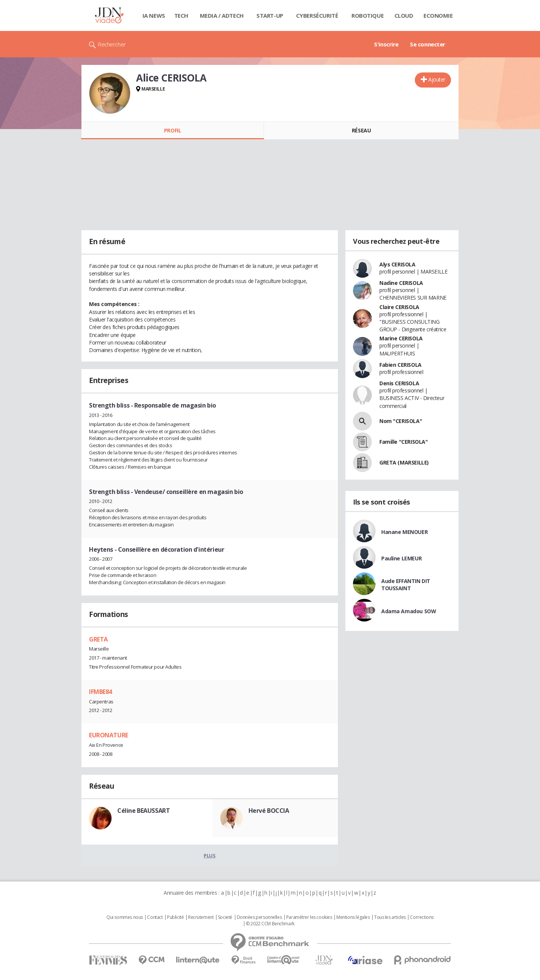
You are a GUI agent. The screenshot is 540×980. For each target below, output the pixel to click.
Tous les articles (390, 917)
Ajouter (437, 79)
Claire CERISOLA (399, 307)
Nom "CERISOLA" (401, 421)
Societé (225, 917)
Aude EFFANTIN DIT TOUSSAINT (406, 585)
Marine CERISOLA (401, 338)
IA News (154, 15)
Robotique (367, 15)
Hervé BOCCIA (269, 811)
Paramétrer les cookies (309, 917)
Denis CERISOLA (399, 383)
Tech (181, 15)
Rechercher (112, 44)
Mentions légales (353, 917)
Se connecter (428, 44)
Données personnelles (259, 917)
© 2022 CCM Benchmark (270, 924)
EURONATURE (109, 735)
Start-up (270, 15)
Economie (438, 15)
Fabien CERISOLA (400, 365)
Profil (173, 130)
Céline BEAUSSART (143, 811)
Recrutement (201, 917)
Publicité (175, 917)
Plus (209, 855)
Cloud (404, 15)
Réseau (361, 130)
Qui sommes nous (125, 917)
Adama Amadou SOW (409, 611)
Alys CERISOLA (397, 264)
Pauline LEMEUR (401, 558)
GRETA (98, 639)
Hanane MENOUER (404, 532)
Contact (155, 917)
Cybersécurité (317, 15)
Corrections (422, 917)
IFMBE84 (100, 692)
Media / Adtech (222, 15)
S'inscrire (386, 44)
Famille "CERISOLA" (403, 442)
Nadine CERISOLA (401, 283)
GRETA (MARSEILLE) (404, 462)
